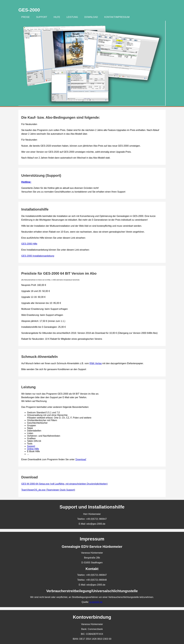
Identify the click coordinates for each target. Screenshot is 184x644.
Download (91, 17)
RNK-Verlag (96, 363)
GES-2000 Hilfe (29, 244)
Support (42, 17)
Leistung (72, 17)
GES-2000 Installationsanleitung (38, 256)
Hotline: (26, 182)
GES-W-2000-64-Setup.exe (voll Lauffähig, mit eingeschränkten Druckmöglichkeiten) (64, 484)
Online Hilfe (33, 449)
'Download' (81, 459)
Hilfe (57, 17)
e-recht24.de (96, 602)
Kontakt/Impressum (117, 17)
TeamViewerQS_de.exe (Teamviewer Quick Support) (48, 490)
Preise (26, 17)
